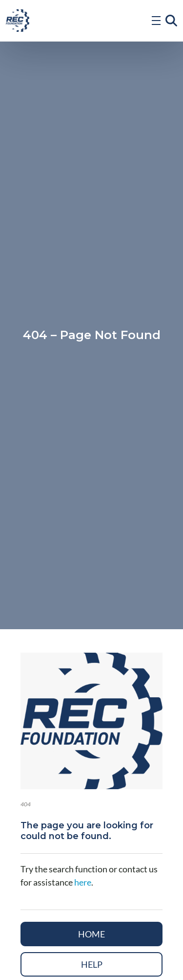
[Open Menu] (156, 21)
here (83, 882)
